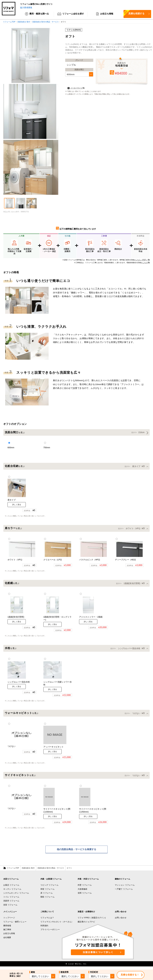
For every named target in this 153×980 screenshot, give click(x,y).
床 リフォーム (47, 896)
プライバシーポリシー (50, 933)
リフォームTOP (13, 871)
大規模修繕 (83, 892)
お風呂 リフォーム (11, 888)
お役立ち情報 (105, 14)
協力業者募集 (26, 8)
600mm (71, 74)
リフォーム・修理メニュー (15, 925)
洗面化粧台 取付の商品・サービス (51, 871)
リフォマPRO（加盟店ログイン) (92, 921)
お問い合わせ (121, 921)
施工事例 (7, 933)
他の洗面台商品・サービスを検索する (76, 852)
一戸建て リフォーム (124, 892)
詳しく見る (17, 505)
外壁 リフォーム (85, 888)
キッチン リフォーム (12, 892)
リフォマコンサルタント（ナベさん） (57, 925)
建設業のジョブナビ (86, 925)
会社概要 (7, 940)
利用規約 (44, 929)
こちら (145, 263)
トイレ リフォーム (11, 900)
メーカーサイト (75, 88)
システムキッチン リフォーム (16, 896)
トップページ (9, 921)
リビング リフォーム (49, 888)
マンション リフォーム (125, 888)
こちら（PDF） (142, 260)
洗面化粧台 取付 (28, 871)
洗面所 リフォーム (11, 904)
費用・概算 (37, 14)
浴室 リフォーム (10, 908)
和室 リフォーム (48, 892)
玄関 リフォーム (85, 896)
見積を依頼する (134, 13)
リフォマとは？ (47, 921)
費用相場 (7, 929)
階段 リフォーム (48, 900)
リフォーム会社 (71, 14)
